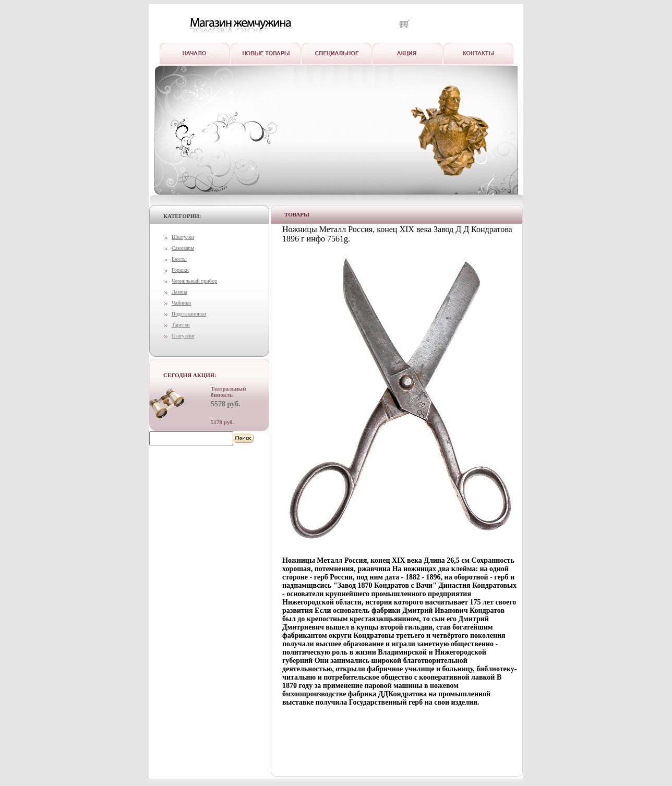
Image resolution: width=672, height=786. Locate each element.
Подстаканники (189, 314)
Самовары (183, 248)
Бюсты (179, 259)
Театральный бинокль (229, 392)
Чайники (181, 303)
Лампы (179, 292)
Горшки (180, 270)
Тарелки (181, 325)
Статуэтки (183, 336)
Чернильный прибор (194, 281)
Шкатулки (183, 237)
